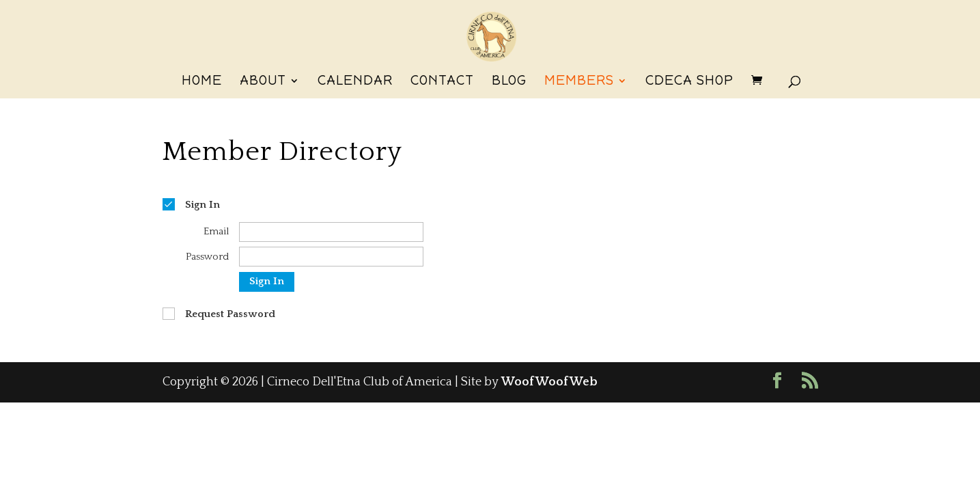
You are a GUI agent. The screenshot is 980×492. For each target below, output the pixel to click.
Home (202, 82)
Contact (442, 82)
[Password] (331, 257)
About (263, 82)
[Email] (331, 232)
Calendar (355, 82)
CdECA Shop (689, 82)
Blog (509, 82)
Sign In (267, 281)
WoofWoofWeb (549, 382)
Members (579, 82)
